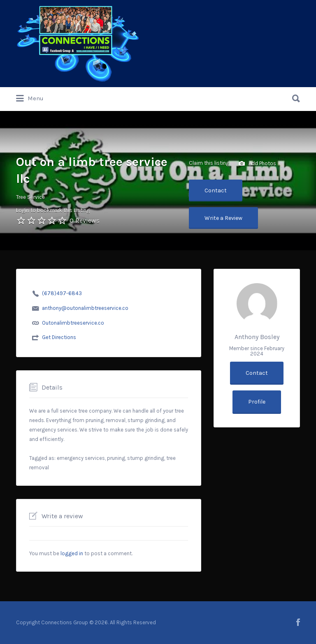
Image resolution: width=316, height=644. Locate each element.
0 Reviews (85, 220)
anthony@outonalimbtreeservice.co (85, 308)
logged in (72, 553)
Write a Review (223, 218)
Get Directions (59, 337)
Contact (216, 190)
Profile (257, 402)
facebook (298, 622)
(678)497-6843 (62, 293)
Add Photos (257, 164)
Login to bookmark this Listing (53, 210)
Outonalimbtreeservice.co (73, 323)
